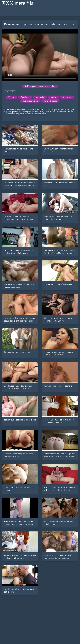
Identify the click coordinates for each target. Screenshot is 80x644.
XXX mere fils (18, 3)
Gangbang (25, 97)
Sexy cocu (67, 97)
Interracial (40, 97)
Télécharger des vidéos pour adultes (40, 86)
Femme (12, 97)
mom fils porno (50, 101)
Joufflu (53, 97)
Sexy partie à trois (30, 101)
